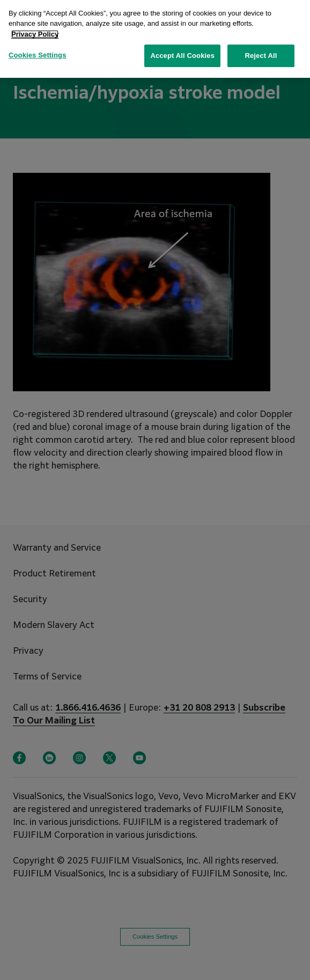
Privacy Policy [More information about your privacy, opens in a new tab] (35, 24)
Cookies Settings (38, 46)
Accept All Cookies (182, 46)
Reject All (261, 46)
